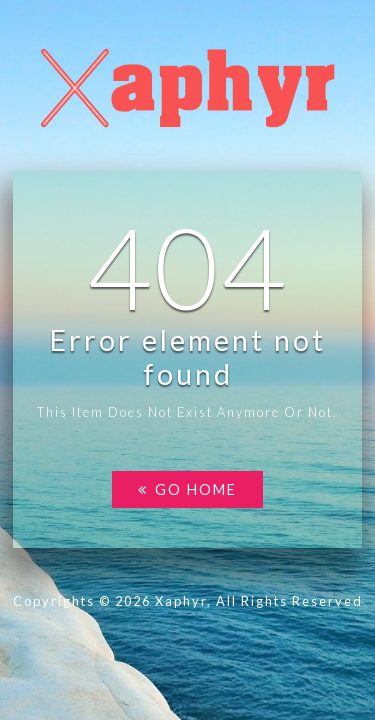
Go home (187, 489)
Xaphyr (181, 601)
